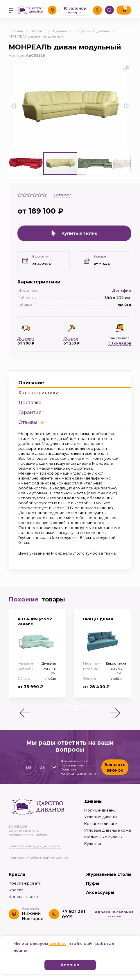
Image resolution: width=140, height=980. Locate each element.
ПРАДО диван (98, 619)
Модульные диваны (94, 31)
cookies (58, 944)
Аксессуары (100, 892)
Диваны (62, 31)
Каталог (40, 31)
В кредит (100, 256)
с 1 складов (120, 343)
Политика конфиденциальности (35, 846)
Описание (31, 383)
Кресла (17, 874)
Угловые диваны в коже (108, 830)
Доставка (30, 403)
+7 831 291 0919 (73, 914)
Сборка (71, 338)
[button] (126, 69)
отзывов (62, 195)
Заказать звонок (115, 767)
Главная (18, 31)
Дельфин (122, 290)
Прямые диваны (100, 810)
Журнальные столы (109, 874)
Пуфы (93, 883)
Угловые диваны (100, 817)
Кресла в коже (23, 896)
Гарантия (30, 412)
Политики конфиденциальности (78, 771)
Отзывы (31, 422)
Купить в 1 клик (74, 233)
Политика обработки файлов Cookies (38, 858)
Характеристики (38, 393)
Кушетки (93, 844)
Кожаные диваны (101, 823)
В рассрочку (40, 256)
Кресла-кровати (25, 883)
